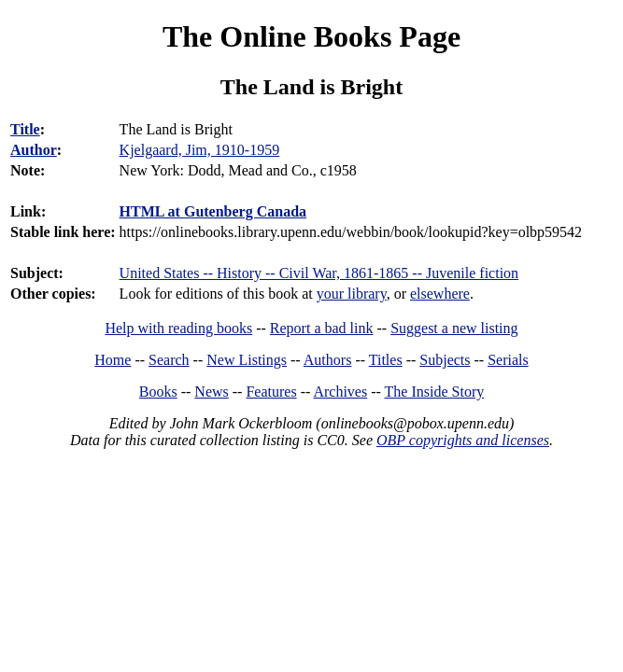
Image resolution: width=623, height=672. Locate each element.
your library (352, 294)
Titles (386, 360)
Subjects (445, 360)
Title (25, 129)
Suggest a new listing (454, 328)
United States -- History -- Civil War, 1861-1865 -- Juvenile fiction (319, 273)
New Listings (247, 360)
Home (113, 360)
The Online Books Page (311, 36)
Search (169, 360)
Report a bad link (322, 328)
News (211, 392)
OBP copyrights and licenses (463, 440)
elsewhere (440, 294)
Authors (328, 360)
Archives (340, 392)
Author (34, 150)
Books (158, 392)
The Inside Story (435, 392)
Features (271, 392)
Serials (508, 360)
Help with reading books (178, 328)
